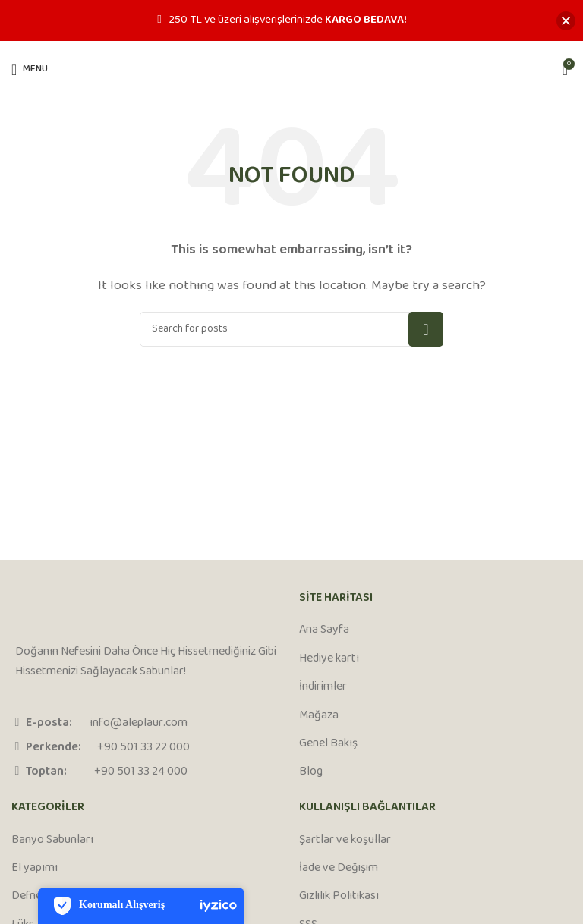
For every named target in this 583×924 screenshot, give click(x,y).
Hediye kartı (329, 659)
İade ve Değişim (339, 869)
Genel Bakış (328, 744)
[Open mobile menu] (30, 70)
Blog (311, 772)
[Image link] (72, 611)
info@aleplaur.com (139, 723)
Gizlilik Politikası (339, 897)
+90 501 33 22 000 (143, 748)
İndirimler (323, 687)
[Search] (291, 329)
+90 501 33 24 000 (141, 772)
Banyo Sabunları (52, 841)
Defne (27, 897)
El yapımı (35, 869)
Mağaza (319, 716)
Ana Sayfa (324, 630)
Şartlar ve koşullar (345, 841)
